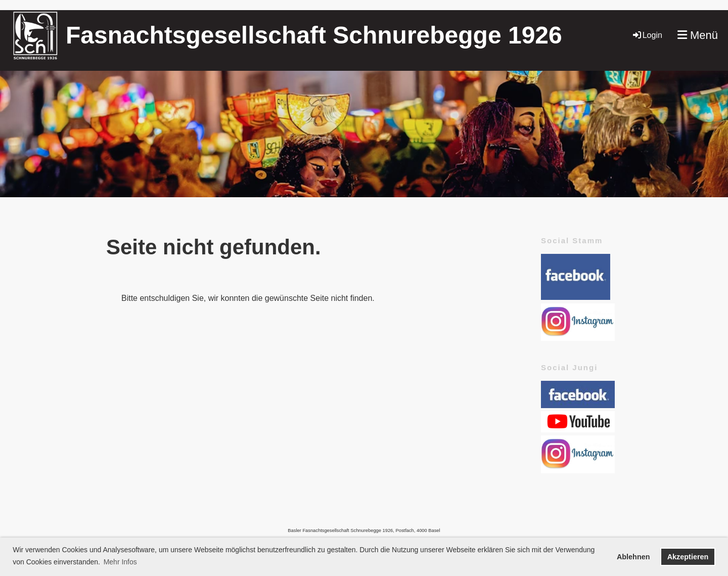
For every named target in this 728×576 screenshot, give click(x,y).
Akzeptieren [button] (688, 557)
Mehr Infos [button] (120, 562)
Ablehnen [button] (633, 557)
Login (647, 35)
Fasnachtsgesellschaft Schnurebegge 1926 (314, 35)
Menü (698, 35)
